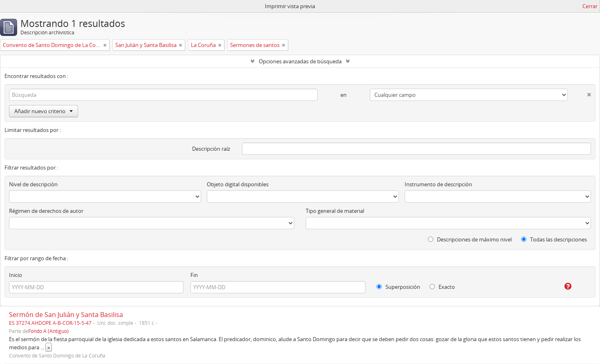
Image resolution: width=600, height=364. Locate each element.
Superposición (398, 287)
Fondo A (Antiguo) (48, 331)
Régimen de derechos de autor (46, 211)
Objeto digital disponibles (238, 184)
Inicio (16, 275)
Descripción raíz (211, 149)
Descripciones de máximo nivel (470, 239)
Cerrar (590, 6)
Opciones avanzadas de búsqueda (300, 61)
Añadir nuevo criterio (44, 111)
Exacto (442, 287)
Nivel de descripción (33, 184)
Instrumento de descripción (438, 184)
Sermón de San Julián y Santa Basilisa (66, 315)
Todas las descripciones (554, 239)
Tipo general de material (335, 211)
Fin (194, 275)
